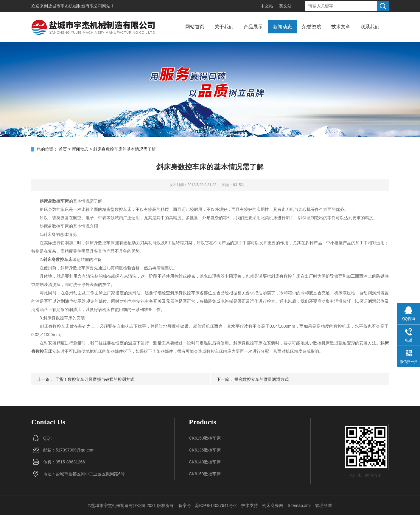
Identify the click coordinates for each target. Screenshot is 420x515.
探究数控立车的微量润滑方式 (262, 379)
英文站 (285, 6)
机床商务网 (273, 505)
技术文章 (341, 27)
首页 (63, 149)
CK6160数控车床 (205, 474)
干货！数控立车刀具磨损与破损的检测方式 (95, 379)
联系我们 (370, 27)
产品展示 (253, 27)
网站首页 (195, 27)
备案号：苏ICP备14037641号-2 (208, 505)
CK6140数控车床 (205, 462)
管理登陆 (323, 505)
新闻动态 (282, 27)
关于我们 (224, 27)
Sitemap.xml (299, 505)
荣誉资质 (312, 27)
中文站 (267, 6)
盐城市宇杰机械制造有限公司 (75, 6)
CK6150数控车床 (205, 438)
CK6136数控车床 (205, 450)
